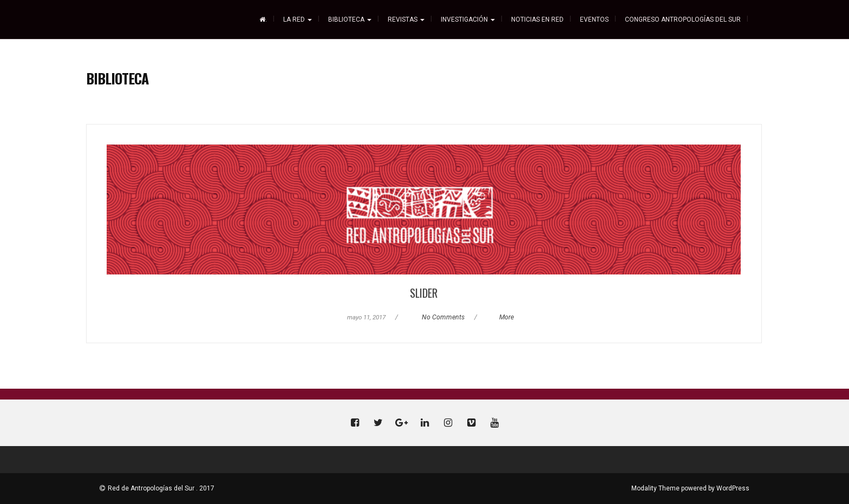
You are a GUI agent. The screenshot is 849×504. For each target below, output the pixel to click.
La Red (298, 19)
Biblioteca (350, 19)
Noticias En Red (537, 19)
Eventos (594, 19)
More (507, 317)
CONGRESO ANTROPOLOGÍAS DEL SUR (683, 19)
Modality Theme (655, 488)
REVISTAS (406, 19)
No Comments (443, 317)
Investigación (468, 19)
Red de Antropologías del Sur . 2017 (161, 488)
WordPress (733, 488)
